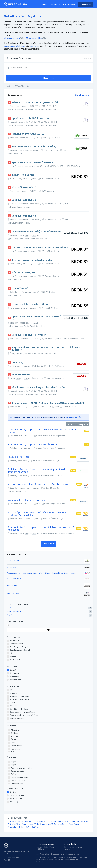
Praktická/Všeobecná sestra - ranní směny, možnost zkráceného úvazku (36, 471)
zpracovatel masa (17, 46)
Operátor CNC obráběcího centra (30, 118)
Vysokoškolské (14, 680)
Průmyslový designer (23, 273)
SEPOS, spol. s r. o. (14, 579)
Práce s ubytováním (14, 611)
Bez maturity (13, 673)
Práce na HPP (12, 608)
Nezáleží (12, 670)
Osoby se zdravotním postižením (21, 712)
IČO (10, 653)
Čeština (12, 740)
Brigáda (10, 615)
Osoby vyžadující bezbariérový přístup (23, 715)
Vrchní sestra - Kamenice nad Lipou (27, 500)
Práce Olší (12, 821)
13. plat (12, 762)
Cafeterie (13, 774)
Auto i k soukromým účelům (20, 768)
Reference (56, 4)
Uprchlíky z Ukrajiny (16, 718)
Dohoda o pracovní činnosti (18, 650)
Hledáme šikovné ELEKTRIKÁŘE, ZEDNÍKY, (34, 147)
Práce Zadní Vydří (26, 821)
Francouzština (15, 746)
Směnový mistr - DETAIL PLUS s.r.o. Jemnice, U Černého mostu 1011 (48, 403)
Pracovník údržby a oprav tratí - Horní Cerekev (33, 444)
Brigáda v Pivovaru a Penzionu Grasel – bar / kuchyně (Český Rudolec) (46, 349)
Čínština (12, 743)
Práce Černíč (74, 824)
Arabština (13, 736)
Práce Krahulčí (46, 824)
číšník (6, 46)
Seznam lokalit (70, 844)
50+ (10, 690)
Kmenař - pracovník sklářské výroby (32, 260)
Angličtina (13, 733)
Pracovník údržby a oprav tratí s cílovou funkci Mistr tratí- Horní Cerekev (42, 431)
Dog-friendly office (16, 781)
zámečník (34, 46)
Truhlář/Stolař (20, 288)
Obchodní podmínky (11, 857)
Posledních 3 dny (15, 799)
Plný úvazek (13, 641)
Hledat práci (49, 78)
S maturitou (13, 676)
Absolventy (13, 693)
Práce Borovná (41, 821)
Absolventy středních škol (18, 696)
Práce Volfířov (14, 824)
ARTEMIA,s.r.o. (12, 586)
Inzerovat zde (69, 4)
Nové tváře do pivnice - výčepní (29, 335)
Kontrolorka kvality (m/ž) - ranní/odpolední (36, 232)
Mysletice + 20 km (34, 38)
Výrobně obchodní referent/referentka (33, 163)
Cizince (11, 703)
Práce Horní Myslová (79, 821)
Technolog (18, 362)
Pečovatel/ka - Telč (18, 457)
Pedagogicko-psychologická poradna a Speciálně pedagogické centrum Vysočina (42, 573)
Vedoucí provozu (21, 375)
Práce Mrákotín (61, 824)
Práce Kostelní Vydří (30, 824)
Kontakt (7, 860)
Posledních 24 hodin (16, 795)
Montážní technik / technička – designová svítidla (40, 248)
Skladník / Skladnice (23, 175)
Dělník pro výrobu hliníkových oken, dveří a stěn (38, 387)
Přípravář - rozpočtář (23, 187)
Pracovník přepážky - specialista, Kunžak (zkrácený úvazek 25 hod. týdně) (41, 529)
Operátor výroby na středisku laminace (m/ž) (36, 318)
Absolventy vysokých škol (18, 700)
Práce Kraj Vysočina (34, 827)
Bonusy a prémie (16, 771)
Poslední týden (14, 802)
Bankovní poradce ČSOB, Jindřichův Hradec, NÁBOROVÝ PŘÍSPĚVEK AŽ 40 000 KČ (38, 514)
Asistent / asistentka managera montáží (35, 102)
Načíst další (49, 544)
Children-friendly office (18, 777)
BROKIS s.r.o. (12, 567)
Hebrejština (14, 749)
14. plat (12, 765)
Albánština (13, 730)
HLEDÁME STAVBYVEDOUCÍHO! (28, 134)
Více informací (72, 417)
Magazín (45, 4)
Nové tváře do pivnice (24, 200)
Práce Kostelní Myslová (59, 821)
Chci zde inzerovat (82, 95)
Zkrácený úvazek (15, 644)
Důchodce (12, 706)
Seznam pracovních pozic (45, 844)
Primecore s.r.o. (13, 594)
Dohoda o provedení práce (18, 647)
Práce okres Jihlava (16, 827)
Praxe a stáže (13, 660)
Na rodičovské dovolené (17, 709)
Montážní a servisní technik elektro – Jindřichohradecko (38, 484)
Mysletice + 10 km (12, 38)
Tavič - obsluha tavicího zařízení (30, 304)
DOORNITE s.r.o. (13, 561)
